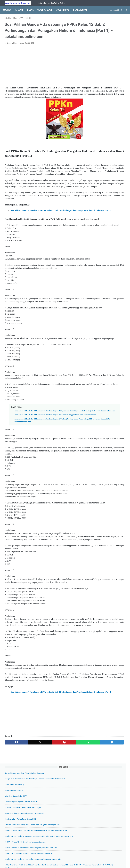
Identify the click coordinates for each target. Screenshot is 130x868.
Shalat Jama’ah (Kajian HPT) (105, 52)
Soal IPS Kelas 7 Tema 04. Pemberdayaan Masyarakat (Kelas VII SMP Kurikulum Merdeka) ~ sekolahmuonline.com (109, 342)
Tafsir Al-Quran (47, 10)
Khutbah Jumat (82, 10)
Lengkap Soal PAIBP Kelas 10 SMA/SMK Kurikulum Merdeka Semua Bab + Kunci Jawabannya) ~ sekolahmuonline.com (110, 236)
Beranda (9, 10)
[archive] (103, 369)
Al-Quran (21, 10)
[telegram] (77, 832)
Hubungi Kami (93, 859)
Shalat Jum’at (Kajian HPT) (104, 46)
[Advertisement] (45, 73)
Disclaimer (81, 859)
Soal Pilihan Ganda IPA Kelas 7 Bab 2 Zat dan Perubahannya (109, 357)
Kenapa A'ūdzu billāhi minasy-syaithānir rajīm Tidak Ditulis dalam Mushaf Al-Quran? (108, 37)
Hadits (32, 10)
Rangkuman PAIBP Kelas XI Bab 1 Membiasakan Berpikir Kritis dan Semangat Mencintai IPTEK (106, 122)
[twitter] (29, 832)
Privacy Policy (69, 859)
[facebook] (13, 832)
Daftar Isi (57, 859)
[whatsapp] (61, 832)
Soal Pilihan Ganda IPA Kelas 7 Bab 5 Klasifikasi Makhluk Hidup (109, 251)
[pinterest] (45, 832)
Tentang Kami (46, 859)
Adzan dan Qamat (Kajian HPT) (106, 58)
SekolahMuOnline (69, 864)
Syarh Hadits (64, 10)
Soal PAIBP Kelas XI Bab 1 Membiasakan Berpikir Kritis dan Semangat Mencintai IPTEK (109, 110)
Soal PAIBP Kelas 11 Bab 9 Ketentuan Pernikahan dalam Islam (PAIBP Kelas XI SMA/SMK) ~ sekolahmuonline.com (110, 281)
